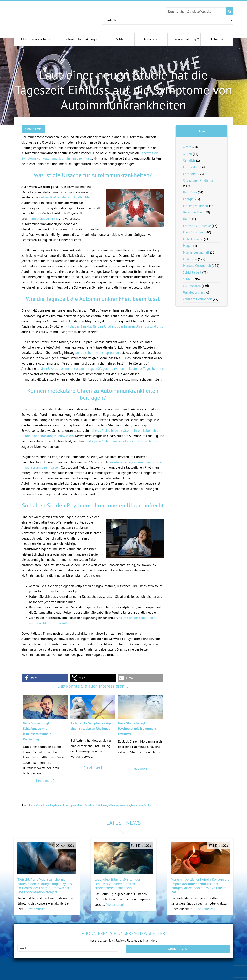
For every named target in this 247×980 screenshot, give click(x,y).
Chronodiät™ (192, 167)
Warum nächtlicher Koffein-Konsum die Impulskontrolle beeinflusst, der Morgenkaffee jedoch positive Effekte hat (200, 886)
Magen (188, 246)
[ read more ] (45, 781)
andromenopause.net (83, 977)
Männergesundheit (119, 805)
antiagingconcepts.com (137, 977)
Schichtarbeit (192, 272)
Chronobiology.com (50, 14)
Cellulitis (189, 160)
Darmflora (190, 192)
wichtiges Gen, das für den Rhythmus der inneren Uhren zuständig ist (115, 326)
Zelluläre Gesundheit (198, 299)
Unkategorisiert (194, 292)
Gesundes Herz (193, 212)
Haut (186, 219)
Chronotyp (190, 174)
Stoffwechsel (192, 286)
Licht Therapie (193, 239)
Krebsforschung (194, 232)
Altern (187, 147)
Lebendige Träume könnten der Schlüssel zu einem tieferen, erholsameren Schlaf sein (117, 884)
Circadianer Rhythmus (49, 805)
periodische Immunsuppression (97, 353)
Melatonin (137, 805)
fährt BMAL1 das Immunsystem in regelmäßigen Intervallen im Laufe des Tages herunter (102, 369)
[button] (45, 678)
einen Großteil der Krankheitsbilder (66, 197)
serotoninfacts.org (187, 977)
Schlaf (148, 805)
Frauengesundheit (73, 805)
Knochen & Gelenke (96, 805)
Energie (188, 199)
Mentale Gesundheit (197, 266)
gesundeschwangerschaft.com (36, 977)
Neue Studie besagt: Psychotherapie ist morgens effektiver (137, 729)
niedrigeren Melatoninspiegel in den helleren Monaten (123, 441)
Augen (187, 154)
